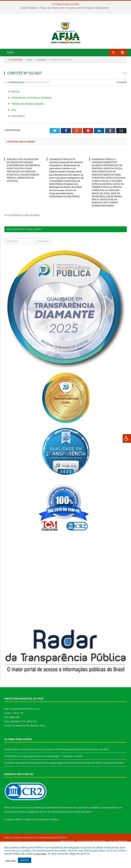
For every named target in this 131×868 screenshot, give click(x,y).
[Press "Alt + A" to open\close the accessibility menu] (127, 438)
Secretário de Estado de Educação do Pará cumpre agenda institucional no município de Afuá (52, 786)
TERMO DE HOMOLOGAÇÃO (28, 127)
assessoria (84, 831)
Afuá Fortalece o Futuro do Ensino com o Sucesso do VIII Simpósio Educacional (65, 8)
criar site (25, 831)
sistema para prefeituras (46, 831)
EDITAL (16, 115)
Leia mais (40, 854)
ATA (14, 133)
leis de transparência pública (59, 835)
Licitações (122, 105)
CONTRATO (18, 139)
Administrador (16, 105)
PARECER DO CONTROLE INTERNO (31, 121)
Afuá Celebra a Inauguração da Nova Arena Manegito (32, 779)
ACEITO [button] (25, 860)
